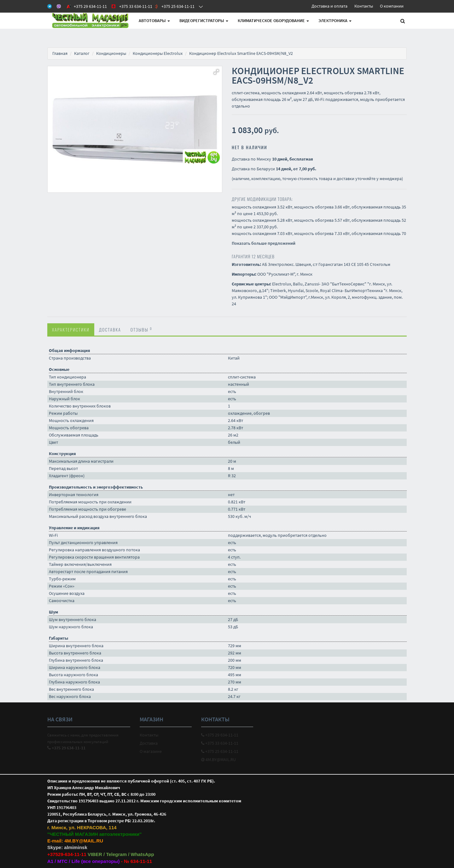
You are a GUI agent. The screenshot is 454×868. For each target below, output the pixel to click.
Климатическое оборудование (273, 21)
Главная (60, 53)
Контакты (364, 6)
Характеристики (71, 329)
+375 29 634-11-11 (220, 735)
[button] (216, 72)
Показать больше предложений (264, 243)
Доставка (110, 329)
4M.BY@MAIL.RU (218, 759)
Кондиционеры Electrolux (158, 53)
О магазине (151, 751)
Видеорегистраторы (204, 21)
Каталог (82, 53)
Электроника (335, 21)
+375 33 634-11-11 (220, 743)
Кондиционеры (111, 53)
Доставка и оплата (329, 6)
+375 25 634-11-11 (220, 751)
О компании (392, 6)
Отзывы (141, 329)
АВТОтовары (154, 21)
